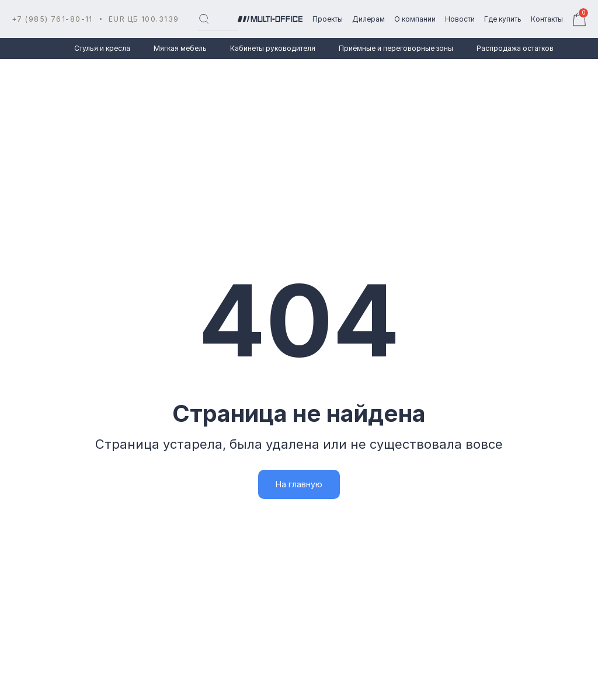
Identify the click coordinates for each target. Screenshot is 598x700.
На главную (299, 484)
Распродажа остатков (515, 48)
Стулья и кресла (102, 48)
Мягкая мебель (180, 48)
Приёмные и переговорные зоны (396, 48)
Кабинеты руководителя (273, 48)
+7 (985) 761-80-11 (52, 19)
